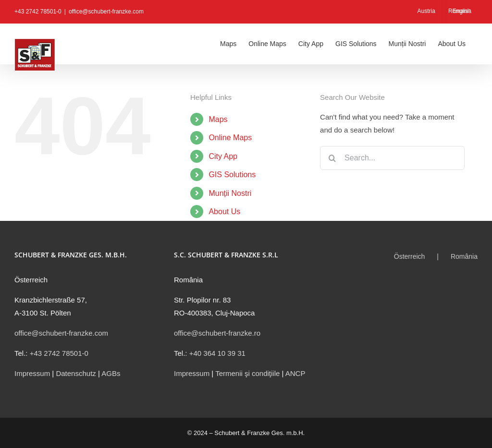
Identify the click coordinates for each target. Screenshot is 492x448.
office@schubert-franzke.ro (217, 333)
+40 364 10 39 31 (217, 353)
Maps (218, 119)
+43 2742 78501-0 (59, 353)
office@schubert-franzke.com (106, 12)
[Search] (332, 158)
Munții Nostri (230, 193)
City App (223, 156)
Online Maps (230, 138)
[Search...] (392, 158)
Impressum (32, 373)
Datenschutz (76, 373)
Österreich (410, 256)
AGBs (111, 373)
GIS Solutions (232, 175)
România (464, 256)
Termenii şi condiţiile (247, 373)
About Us (224, 212)
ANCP (295, 373)
